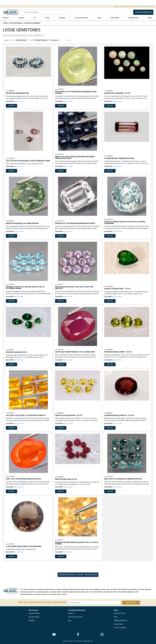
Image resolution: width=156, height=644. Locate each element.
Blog (70, 620)
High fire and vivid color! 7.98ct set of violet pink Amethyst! (74, 288)
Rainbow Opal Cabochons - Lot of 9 (117, 93)
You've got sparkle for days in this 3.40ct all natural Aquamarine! (125, 222)
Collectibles (115, 18)
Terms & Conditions (120, 628)
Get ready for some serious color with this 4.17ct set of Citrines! (77, 543)
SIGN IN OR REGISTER (143, 12)
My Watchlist (149, 6)
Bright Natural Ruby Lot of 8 (66, 479)
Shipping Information (121, 620)
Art (35, 18)
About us (71, 613)
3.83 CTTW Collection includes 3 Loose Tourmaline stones (28, 161)
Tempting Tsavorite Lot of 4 (17, 352)
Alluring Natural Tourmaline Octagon (119, 158)
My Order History (34, 617)
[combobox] (50, 40)
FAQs (142, 6)
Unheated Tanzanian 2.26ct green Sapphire (22, 223)
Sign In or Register (120, 6)
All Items (6, 18)
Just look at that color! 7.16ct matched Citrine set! (26, 415)
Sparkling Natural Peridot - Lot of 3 (118, 352)
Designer (62, 18)
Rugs (99, 18)
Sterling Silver (134, 18)
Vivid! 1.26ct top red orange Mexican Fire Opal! (24, 479)
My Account (131, 6)
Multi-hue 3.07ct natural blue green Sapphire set (123, 479)
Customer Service (120, 613)
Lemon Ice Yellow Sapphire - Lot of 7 (69, 415)
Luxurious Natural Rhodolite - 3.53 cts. (119, 415)
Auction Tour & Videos (75, 617)
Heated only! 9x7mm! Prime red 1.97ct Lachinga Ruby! (75, 352)
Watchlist (32, 620)
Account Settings (34, 613)
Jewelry (21, 18)
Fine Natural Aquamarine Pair (17, 93)
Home (138, 6)
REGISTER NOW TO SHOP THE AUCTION (78, 575)
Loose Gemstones (81, 18)
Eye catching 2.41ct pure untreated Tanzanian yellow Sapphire (76, 92)
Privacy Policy (118, 624)
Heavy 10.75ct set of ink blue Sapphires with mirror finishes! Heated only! (75, 157)
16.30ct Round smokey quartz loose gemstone (24, 546)
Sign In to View (19, 101)
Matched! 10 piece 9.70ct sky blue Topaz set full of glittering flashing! (25, 288)
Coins (47, 18)
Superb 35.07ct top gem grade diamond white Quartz (75, 223)
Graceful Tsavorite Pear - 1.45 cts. (118, 289)
